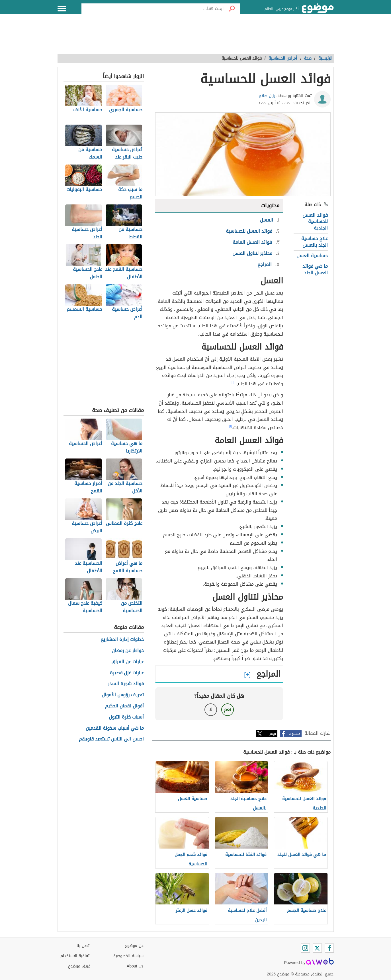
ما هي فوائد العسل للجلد (315, 269)
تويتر (273, 734)
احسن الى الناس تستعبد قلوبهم (111, 739)
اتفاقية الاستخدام (75, 956)
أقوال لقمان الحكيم (124, 706)
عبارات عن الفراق (128, 662)
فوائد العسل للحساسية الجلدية (315, 222)
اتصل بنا (84, 946)
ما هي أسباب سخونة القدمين (115, 728)
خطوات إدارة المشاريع (122, 640)
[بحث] (232, 9)
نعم (228, 710)
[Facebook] (329, 948)
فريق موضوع (79, 966)
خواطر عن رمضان (128, 651)
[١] (233, 382)
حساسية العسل (312, 256)
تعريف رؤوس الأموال (123, 695)
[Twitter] (317, 948)
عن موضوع (134, 946)
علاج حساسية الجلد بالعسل (315, 242)
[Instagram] (305, 948)
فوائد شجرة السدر (126, 684)
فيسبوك (295, 734)
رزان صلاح (267, 96)
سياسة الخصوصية (128, 956)
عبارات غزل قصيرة (127, 673)
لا (211, 710)
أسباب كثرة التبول (126, 717)
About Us (135, 966)
